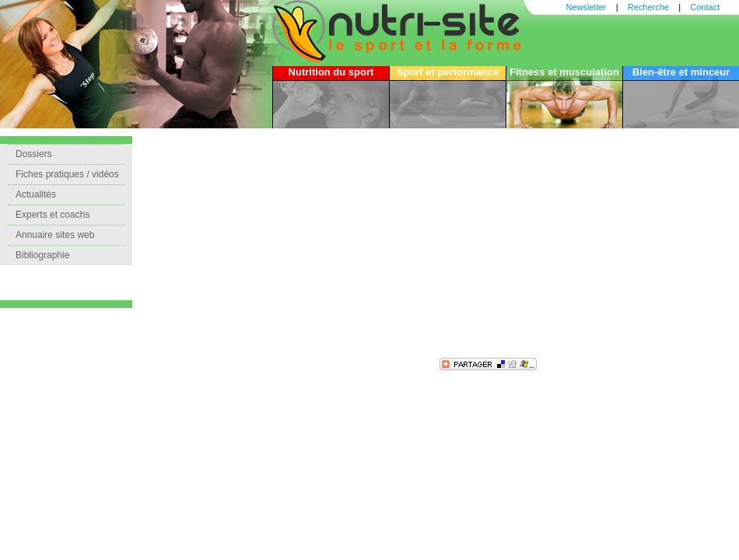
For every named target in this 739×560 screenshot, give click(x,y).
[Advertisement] (338, 245)
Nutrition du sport (331, 72)
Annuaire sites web (55, 235)
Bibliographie (42, 255)
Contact (705, 7)
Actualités (36, 194)
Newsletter (587, 7)
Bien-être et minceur (681, 72)
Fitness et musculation (564, 72)
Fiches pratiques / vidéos (67, 174)
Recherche (648, 7)
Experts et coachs (53, 215)
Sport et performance (448, 72)
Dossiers (34, 154)
